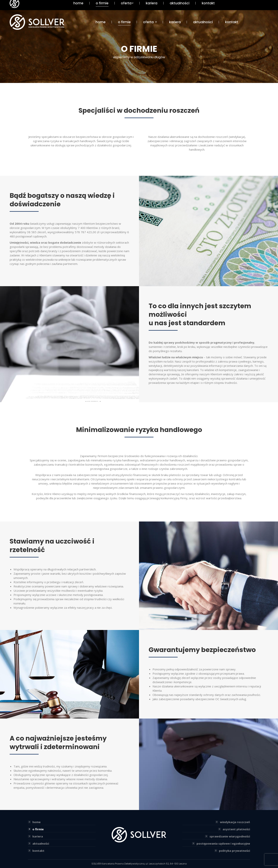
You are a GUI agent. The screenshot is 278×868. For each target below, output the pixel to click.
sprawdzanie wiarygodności (230, 836)
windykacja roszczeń (235, 822)
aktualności (41, 843)
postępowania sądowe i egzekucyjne (223, 843)
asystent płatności (236, 829)
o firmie (38, 829)
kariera (38, 836)
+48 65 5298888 (257, 2)
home (36, 822)
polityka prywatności (234, 851)
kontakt (38, 851)
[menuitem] (101, 22)
